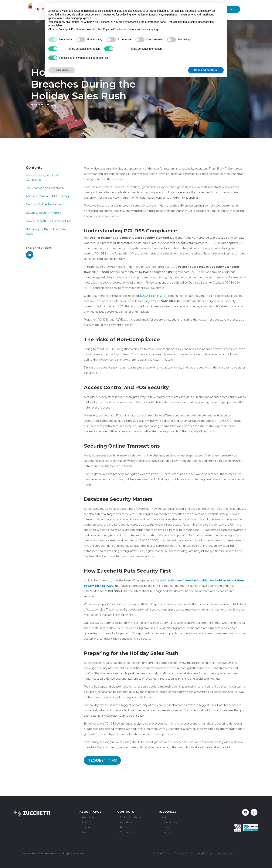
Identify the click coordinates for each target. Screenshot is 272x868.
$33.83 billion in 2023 (153, 296)
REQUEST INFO (102, 760)
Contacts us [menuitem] (128, 833)
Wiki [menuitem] (164, 817)
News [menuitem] (165, 828)
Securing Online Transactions (45, 204)
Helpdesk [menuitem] (126, 822)
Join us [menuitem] (87, 828)
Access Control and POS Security (48, 196)
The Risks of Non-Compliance (45, 188)
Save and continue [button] (206, 70)
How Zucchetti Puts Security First (48, 221)
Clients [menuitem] (87, 822)
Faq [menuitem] (85, 833)
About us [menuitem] (88, 817)
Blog (51, 106)
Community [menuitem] (169, 822)
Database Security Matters (44, 213)
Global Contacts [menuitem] (130, 817)
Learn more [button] (62, 70)
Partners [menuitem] (126, 828)
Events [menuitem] (166, 833)
